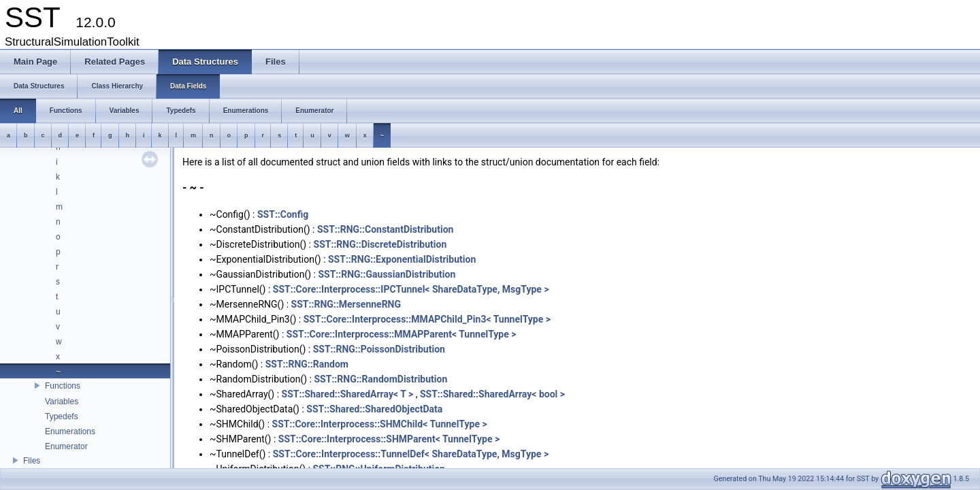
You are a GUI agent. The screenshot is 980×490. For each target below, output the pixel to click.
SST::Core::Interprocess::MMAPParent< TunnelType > (402, 334)
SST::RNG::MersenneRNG (346, 304)
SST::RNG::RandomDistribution (380, 379)
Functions (63, 386)
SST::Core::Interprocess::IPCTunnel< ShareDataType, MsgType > (411, 289)
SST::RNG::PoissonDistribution (379, 349)
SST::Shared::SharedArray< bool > (492, 394)
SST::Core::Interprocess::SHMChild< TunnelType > (380, 424)
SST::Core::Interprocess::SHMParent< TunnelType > (389, 439)
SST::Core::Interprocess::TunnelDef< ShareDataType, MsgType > (411, 454)
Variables (62, 402)
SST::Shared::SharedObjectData (374, 409)
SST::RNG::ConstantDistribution (385, 229)
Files (32, 461)
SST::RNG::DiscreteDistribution (380, 244)
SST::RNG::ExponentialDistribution (402, 259)
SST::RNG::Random (307, 364)
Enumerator (66, 446)
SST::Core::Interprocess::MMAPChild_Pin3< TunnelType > (427, 319)
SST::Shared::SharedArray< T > (348, 394)
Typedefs (62, 416)
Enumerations (70, 431)
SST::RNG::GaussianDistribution (387, 274)
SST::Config (283, 214)
